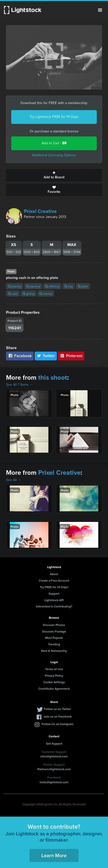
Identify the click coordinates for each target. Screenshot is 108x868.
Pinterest (71, 356)
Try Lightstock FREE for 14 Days (54, 117)
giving (29, 294)
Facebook (20, 356)
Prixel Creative (40, 211)
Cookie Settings (54, 682)
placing (15, 286)
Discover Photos (54, 625)
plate (83, 286)
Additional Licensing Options (54, 155)
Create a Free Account (54, 580)
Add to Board (54, 175)
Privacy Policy (54, 676)
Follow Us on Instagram (57, 724)
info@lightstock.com (54, 756)
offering (52, 286)
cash (13, 294)
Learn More (54, 855)
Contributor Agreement (54, 689)
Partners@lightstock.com (54, 769)
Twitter (46, 356)
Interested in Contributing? (54, 606)
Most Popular (54, 638)
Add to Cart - (54, 143)
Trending (54, 644)
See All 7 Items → (20, 385)
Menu (100, 10)
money (46, 294)
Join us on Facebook (58, 716)
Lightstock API (54, 600)
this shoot (53, 377)
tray (69, 286)
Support (54, 594)
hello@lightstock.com (54, 782)
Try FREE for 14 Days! (54, 587)
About (54, 574)
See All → (14, 480)
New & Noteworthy (54, 651)
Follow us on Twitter (57, 709)
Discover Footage (54, 631)
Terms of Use (54, 669)
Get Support (54, 743)
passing (33, 286)
